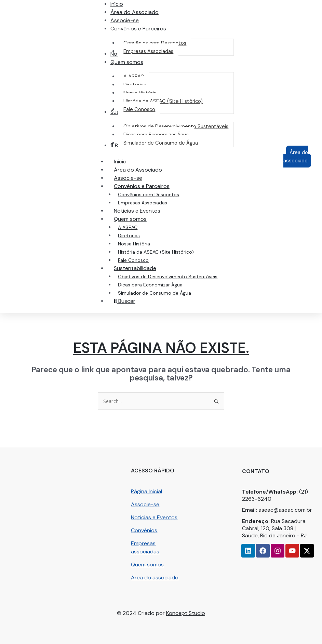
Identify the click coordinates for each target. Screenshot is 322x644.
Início (119, 162)
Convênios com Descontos (148, 194)
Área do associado (155, 578)
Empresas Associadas (142, 203)
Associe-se (127, 178)
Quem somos (147, 565)
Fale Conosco (133, 260)
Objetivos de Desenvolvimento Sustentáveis (167, 277)
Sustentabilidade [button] (141, 268)
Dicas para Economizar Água (150, 285)
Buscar (124, 301)
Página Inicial (146, 491)
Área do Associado (137, 170)
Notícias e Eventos (136, 211)
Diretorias (128, 236)
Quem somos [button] (136, 219)
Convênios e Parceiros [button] (148, 186)
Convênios (144, 530)
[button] (138, 29)
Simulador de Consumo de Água (154, 293)
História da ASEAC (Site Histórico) (155, 252)
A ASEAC (127, 227)
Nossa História (133, 244)
